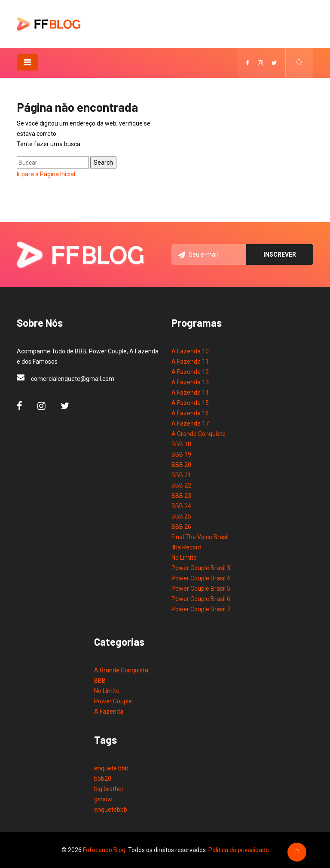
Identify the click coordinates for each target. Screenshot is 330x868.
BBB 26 (181, 527)
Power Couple (113, 701)
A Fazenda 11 (190, 362)
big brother (109, 789)
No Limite (184, 558)
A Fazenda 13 (190, 382)
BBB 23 (181, 496)
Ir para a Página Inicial (46, 174)
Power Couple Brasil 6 (201, 599)
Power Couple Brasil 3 (201, 568)
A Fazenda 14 (190, 393)
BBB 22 (181, 485)
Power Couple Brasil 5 (201, 589)
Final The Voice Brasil (200, 537)
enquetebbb (111, 810)
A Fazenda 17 (190, 423)
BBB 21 (181, 475)
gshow (103, 799)
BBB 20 (181, 465)
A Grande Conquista (199, 434)
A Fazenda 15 (190, 403)
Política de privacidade (239, 850)
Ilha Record (186, 547)
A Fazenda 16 (190, 413)
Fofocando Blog (104, 850)
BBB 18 (181, 444)
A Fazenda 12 (190, 372)
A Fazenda (109, 712)
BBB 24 (181, 506)
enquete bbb (111, 768)
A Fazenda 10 (190, 351)
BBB (100, 681)
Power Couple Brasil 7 (201, 609)
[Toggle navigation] (27, 62)
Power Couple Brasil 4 (201, 578)
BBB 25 (181, 516)
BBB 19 (181, 454)
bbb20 (103, 779)
